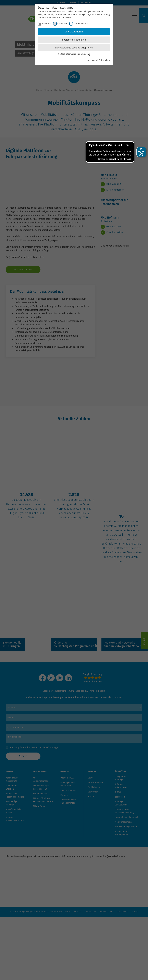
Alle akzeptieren (74, 32)
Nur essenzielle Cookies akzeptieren (74, 48)
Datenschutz (104, 60)
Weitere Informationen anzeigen (74, 54)
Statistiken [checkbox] (62, 24)
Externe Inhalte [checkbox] (81, 24)
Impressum (92, 60)
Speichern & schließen (74, 40)
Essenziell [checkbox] (47, 24)
